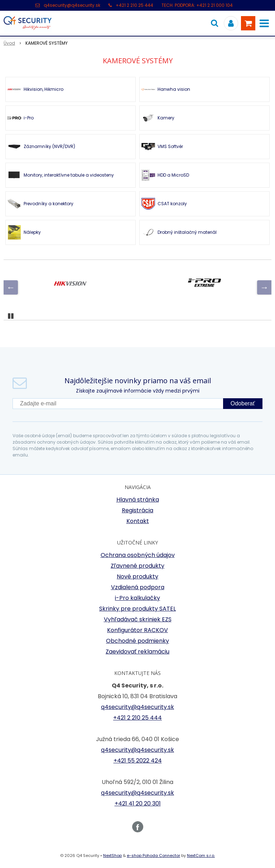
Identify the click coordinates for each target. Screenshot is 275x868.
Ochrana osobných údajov (138, 555)
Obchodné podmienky (137, 641)
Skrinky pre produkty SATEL (137, 609)
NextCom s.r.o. (201, 855)
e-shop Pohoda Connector (153, 855)
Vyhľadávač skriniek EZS (138, 619)
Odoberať (243, 403)
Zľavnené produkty (137, 566)
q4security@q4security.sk (72, 5)
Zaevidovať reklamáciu (137, 652)
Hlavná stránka (138, 500)
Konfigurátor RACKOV (137, 630)
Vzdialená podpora (138, 587)
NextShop (112, 855)
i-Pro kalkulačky (137, 598)
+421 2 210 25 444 (134, 5)
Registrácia (137, 510)
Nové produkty (137, 576)
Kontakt (138, 521)
